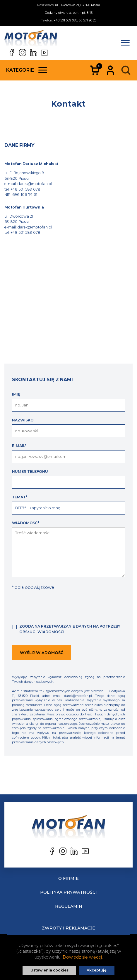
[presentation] (56, 606)
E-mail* (19, 446)
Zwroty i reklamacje (68, 928)
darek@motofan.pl (35, 184)
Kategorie (27, 70)
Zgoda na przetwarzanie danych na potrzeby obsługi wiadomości (70, 629)
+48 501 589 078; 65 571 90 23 (75, 20)
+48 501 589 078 (25, 189)
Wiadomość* (26, 523)
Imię (16, 394)
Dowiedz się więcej (82, 957)
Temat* (20, 497)
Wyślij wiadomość (42, 653)
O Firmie (68, 878)
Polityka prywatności (68, 892)
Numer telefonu (30, 471)
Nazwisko (23, 420)
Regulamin (69, 906)
